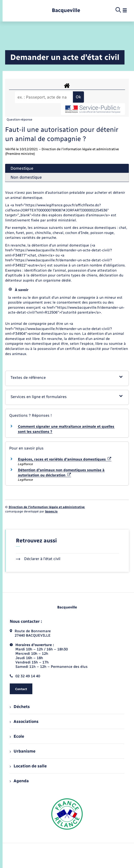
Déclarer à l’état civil (38, 559)
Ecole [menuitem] (17, 736)
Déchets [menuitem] (20, 707)
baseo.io (51, 511)
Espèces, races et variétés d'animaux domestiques (65, 459)
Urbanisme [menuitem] (23, 751)
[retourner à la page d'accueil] (66, 10)
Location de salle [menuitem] (28, 766)
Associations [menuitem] (24, 721)
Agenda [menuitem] (19, 781)
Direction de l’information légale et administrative (47, 507)
